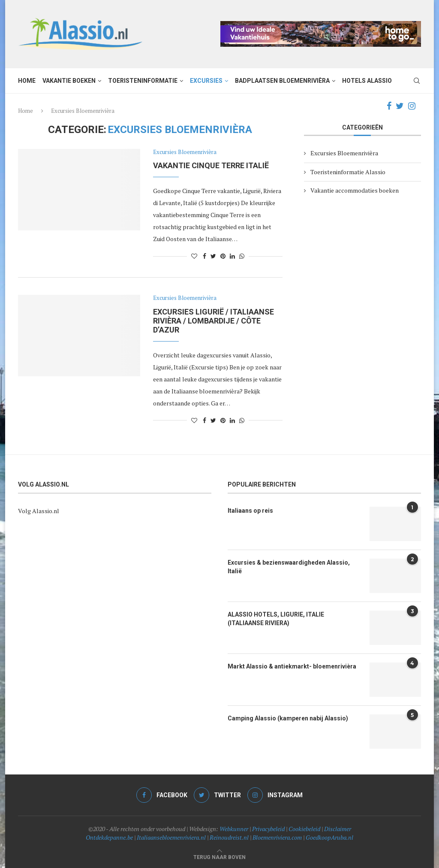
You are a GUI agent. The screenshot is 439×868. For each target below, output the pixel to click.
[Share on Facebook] (204, 256)
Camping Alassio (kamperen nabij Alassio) (288, 718)
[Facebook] (389, 106)
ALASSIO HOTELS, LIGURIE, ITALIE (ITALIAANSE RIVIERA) (276, 619)
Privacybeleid (268, 829)
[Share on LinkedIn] (232, 256)
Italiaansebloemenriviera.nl (171, 837)
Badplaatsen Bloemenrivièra (282, 81)
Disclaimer (338, 829)
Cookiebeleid (304, 829)
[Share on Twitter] (213, 256)
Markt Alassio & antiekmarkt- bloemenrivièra (292, 666)
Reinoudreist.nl (229, 837)
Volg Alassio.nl (39, 511)
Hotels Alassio (367, 81)
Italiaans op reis (250, 511)
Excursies (206, 81)
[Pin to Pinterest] (223, 256)
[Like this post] (194, 256)
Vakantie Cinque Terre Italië (211, 165)
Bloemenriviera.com (277, 837)
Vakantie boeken (69, 81)
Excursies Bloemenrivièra (185, 152)
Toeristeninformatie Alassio (348, 172)
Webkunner (234, 829)
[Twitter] (400, 106)
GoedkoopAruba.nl (329, 837)
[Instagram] (412, 106)
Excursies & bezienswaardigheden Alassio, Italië (289, 567)
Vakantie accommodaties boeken (355, 190)
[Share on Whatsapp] (242, 256)
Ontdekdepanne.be (109, 837)
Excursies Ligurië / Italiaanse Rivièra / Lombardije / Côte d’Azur (213, 321)
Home (27, 81)
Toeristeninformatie (143, 81)
